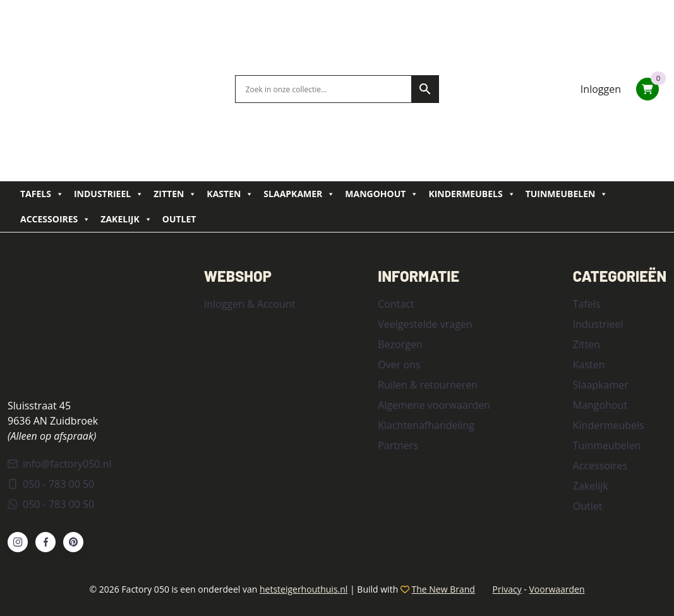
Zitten (175, 194)
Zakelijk (126, 219)
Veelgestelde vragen (425, 324)
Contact (396, 304)
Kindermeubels (472, 194)
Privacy (507, 589)
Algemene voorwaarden (434, 405)
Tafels (42, 194)
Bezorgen (400, 344)
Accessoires (55, 219)
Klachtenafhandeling (426, 425)
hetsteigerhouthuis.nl (304, 589)
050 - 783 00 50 (51, 484)
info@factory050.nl (60, 464)
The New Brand (443, 589)
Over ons (399, 365)
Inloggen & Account (250, 304)
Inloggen (601, 89)
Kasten (230, 194)
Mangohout (382, 194)
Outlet (179, 219)
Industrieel (109, 194)
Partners (398, 445)
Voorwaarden (557, 589)
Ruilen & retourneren (428, 385)
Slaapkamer (299, 194)
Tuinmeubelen (567, 194)
